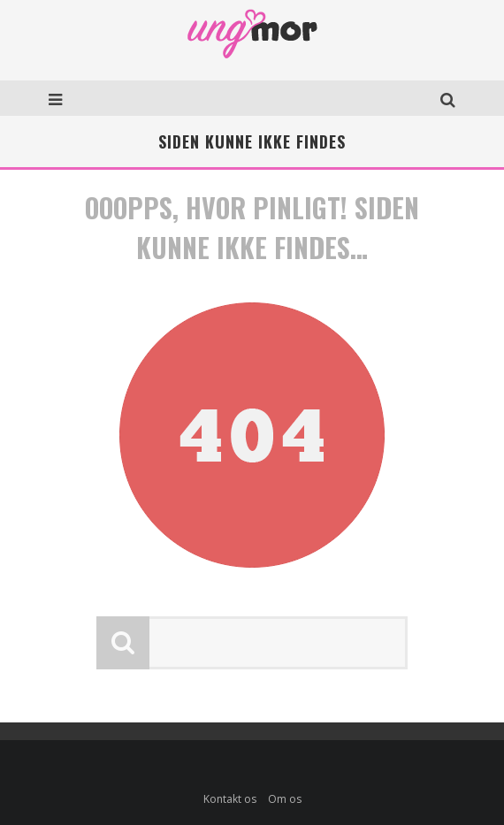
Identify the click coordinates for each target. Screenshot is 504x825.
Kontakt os (230, 799)
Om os (285, 799)
